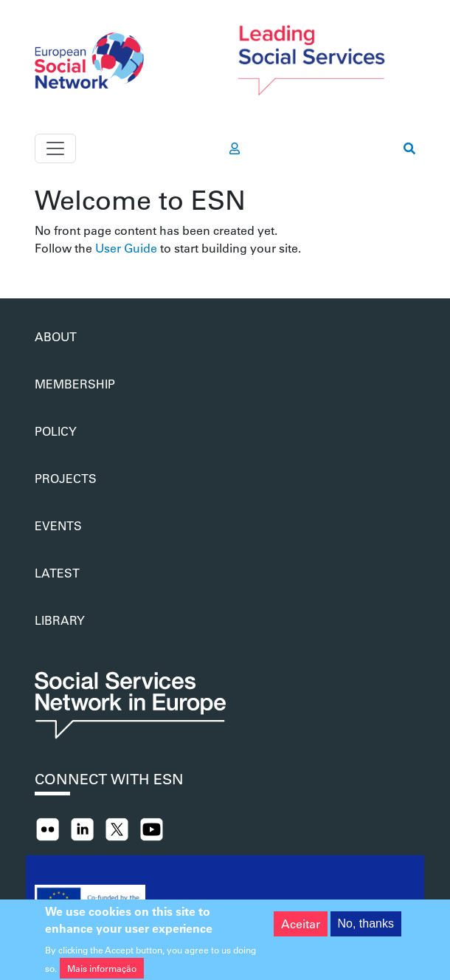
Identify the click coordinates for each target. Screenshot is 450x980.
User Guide (126, 248)
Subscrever (41, 263)
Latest (57, 573)
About (56, 336)
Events (58, 525)
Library (60, 620)
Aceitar (301, 927)
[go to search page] (409, 148)
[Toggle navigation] (55, 148)
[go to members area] (235, 148)
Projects (66, 478)
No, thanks (366, 927)
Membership (75, 384)
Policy (56, 431)
